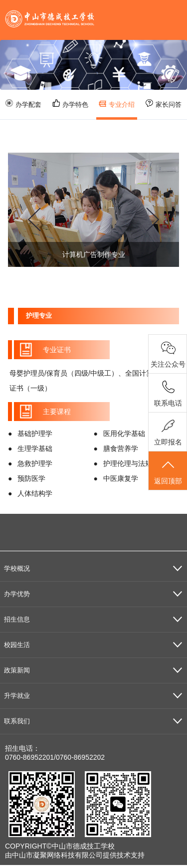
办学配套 (23, 104)
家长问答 (164, 104)
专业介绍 (117, 105)
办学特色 (70, 104)
